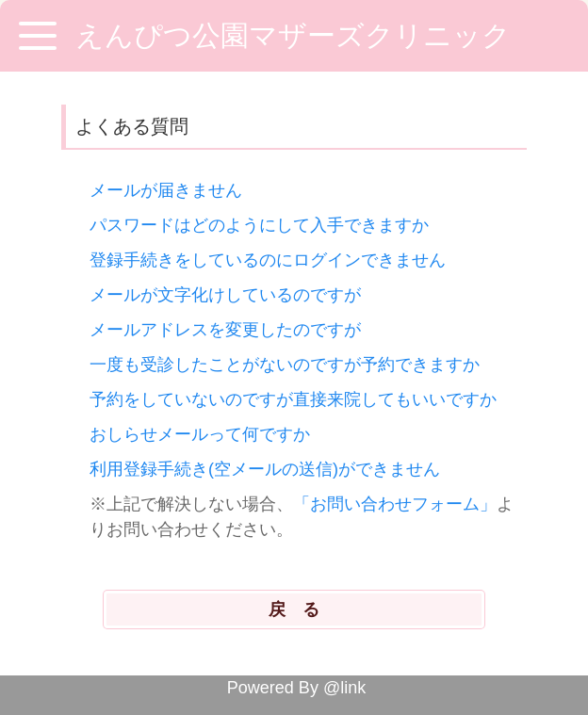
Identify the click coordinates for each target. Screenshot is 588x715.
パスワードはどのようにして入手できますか (259, 225)
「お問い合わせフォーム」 (395, 504)
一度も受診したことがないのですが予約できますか (285, 365)
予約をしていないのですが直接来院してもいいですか (293, 399)
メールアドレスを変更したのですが (225, 330)
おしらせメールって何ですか (200, 434)
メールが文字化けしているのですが (225, 295)
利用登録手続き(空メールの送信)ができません (265, 469)
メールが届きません (166, 190)
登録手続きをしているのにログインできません (268, 260)
